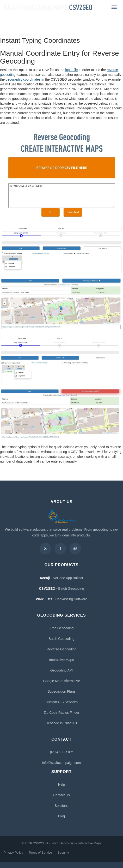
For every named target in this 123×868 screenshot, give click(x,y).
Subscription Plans (61, 691)
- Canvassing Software (61, 599)
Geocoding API (61, 670)
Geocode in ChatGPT (61, 723)
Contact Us (61, 795)
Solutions (61, 806)
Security (63, 853)
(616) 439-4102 (61, 752)
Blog (61, 816)
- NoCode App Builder (61, 578)
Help (62, 785)
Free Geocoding (61, 628)
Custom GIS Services (61, 702)
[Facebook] (60, 549)
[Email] (75, 549)
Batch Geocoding (61, 639)
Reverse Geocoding (61, 649)
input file (72, 70)
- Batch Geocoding (61, 589)
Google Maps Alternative (62, 681)
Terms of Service (40, 853)
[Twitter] (45, 549)
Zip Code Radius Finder (61, 713)
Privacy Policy (13, 853)
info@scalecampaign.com (62, 763)
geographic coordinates (23, 79)
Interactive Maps (62, 660)
